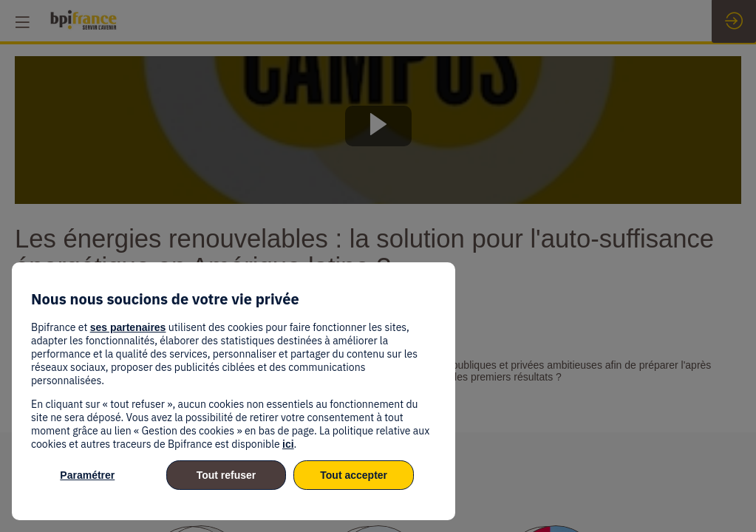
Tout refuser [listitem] (227, 475)
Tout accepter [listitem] (354, 475)
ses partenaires (128, 327)
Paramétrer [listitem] (87, 475)
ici (288, 444)
